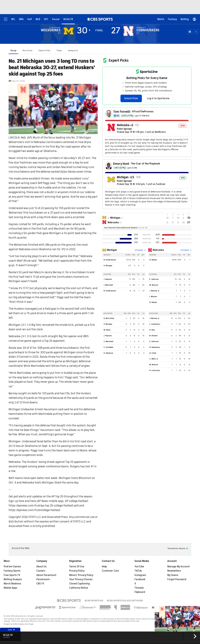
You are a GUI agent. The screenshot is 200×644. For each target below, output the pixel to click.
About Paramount (46, 575)
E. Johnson (154, 279)
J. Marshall (108, 285)
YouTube (139, 567)
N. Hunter (154, 336)
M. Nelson (154, 285)
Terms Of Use (77, 567)
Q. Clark (153, 353)
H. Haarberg (154, 347)
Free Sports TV (12, 575)
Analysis (72, 50)
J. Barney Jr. (154, 291)
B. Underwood (110, 260)
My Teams (173, 575)
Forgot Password (177, 579)
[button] (53, 109)
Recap (13, 50)
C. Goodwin (108, 347)
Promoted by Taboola (178, 548)
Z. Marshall (108, 341)
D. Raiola (153, 260)
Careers (41, 571)
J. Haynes (108, 279)
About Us (41, 567)
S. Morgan (108, 266)
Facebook (140, 579)
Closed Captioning (79, 584)
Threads (139, 588)
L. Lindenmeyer (156, 324)
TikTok (138, 571)
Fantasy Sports (12, 571)
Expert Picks (45, 50)
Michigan (112, 250)
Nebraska (158, 250)
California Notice (79, 588)
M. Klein (107, 330)
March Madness (12, 584)
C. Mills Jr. (154, 359)
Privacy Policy (77, 571)
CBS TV (40, 584)
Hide (11, 630)
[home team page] (128, 31)
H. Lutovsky (155, 370)
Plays (59, 50)
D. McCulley (109, 318)
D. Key (152, 330)
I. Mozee (153, 296)
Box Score (27, 50)
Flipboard (140, 592)
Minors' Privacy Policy (81, 575)
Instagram (140, 575)
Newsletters (174, 571)
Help (104, 567)
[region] (53, 109)
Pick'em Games (12, 567)
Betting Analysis (13, 579)
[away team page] (69, 31)
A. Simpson (108, 353)
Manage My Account (179, 567)
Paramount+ (43, 579)
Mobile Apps (11, 588)
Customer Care (110, 571)
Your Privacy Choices (81, 579)
